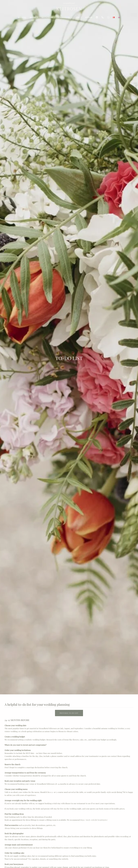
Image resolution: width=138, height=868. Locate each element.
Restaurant (47, 17)
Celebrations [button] (64, 17)
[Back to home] (69, 6)
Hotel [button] (34, 17)
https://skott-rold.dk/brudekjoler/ (94, 820)
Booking (22, 17)
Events (89, 17)
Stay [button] (79, 17)
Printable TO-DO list (69, 713)
